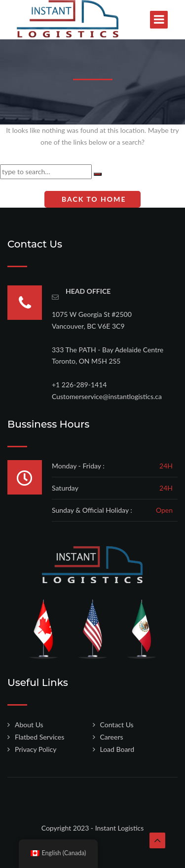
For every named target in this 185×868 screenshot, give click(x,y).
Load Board (117, 749)
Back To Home (93, 199)
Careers (112, 737)
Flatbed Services (39, 737)
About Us (29, 725)
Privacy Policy (36, 749)
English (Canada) (58, 853)
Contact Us (117, 725)
